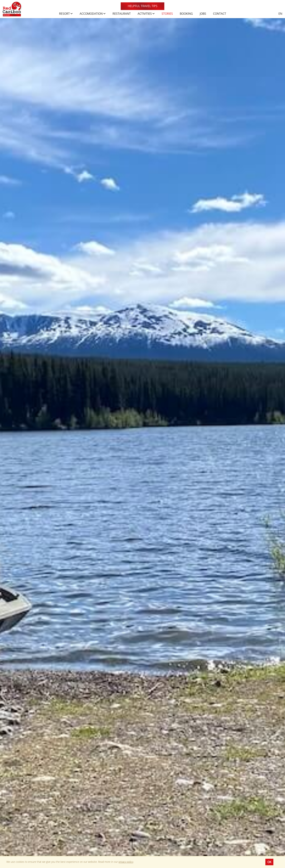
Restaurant (122, 14)
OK (269, 862)
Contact (220, 14)
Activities (146, 14)
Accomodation (93, 14)
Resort (66, 14)
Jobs (203, 14)
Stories (167, 14)
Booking (186, 14)
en (280, 14)
